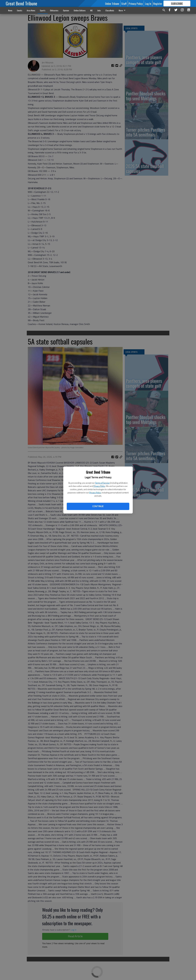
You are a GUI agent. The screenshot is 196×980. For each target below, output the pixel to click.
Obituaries (54, 10)
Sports (43, 10)
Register (158, 3)
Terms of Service (102, 483)
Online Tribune (112, 3)
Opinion (66, 10)
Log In (148, 3)
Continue (98, 506)
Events (20, 10)
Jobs (99, 10)
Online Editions (80, 10)
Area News (31, 10)
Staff (124, 3)
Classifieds (110, 10)
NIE (91, 10)
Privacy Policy (99, 486)
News (10, 10)
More (123, 10)
